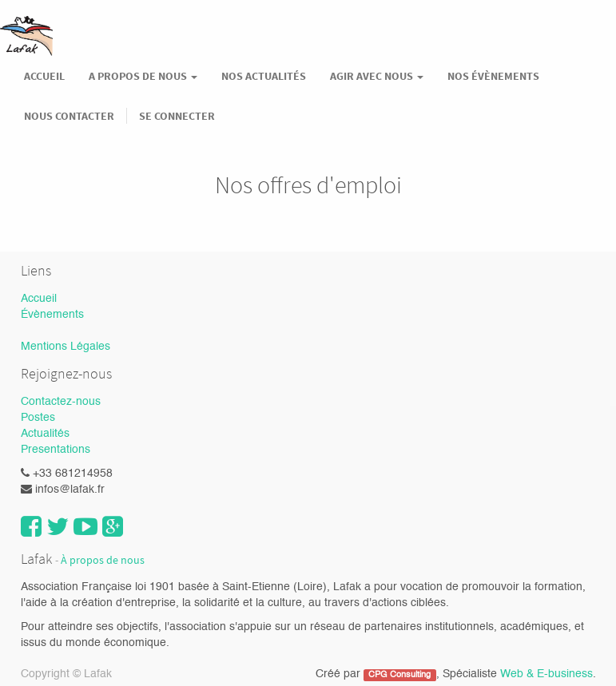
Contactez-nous (61, 402)
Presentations (56, 450)
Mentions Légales (66, 347)
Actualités (45, 434)
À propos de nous (103, 560)
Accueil (39, 299)
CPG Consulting (399, 675)
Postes (38, 418)
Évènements (52, 315)
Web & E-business (546, 674)
